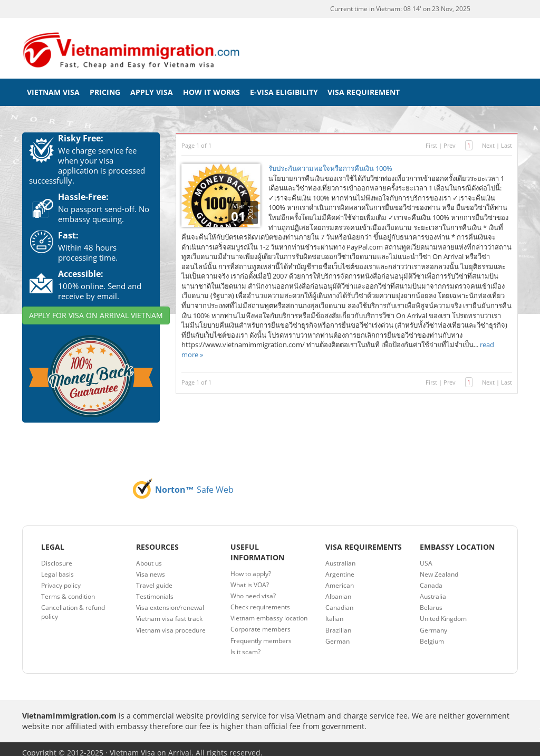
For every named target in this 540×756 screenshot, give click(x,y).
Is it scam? (245, 644)
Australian (340, 556)
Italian (334, 612)
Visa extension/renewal (170, 600)
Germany (433, 623)
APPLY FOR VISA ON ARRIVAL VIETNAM (96, 308)
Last (507, 138)
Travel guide (154, 578)
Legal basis (57, 567)
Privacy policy (61, 578)
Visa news (151, 567)
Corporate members (261, 622)
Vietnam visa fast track (169, 612)
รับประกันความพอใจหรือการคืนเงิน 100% (330, 161)
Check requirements (260, 600)
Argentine (340, 567)
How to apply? (251, 566)
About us (149, 556)
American (340, 578)
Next (488, 138)
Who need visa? (253, 588)
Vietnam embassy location (269, 611)
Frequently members (261, 633)
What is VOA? (250, 577)
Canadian (339, 600)
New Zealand (439, 567)
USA (426, 556)
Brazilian (338, 623)
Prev (450, 138)
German (337, 634)
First (431, 138)
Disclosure (57, 556)
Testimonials (155, 589)
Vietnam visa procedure (171, 623)
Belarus (431, 600)
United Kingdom (443, 612)
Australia (433, 589)
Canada (431, 578)
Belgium (432, 634)
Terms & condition (68, 589)
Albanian (338, 589)
